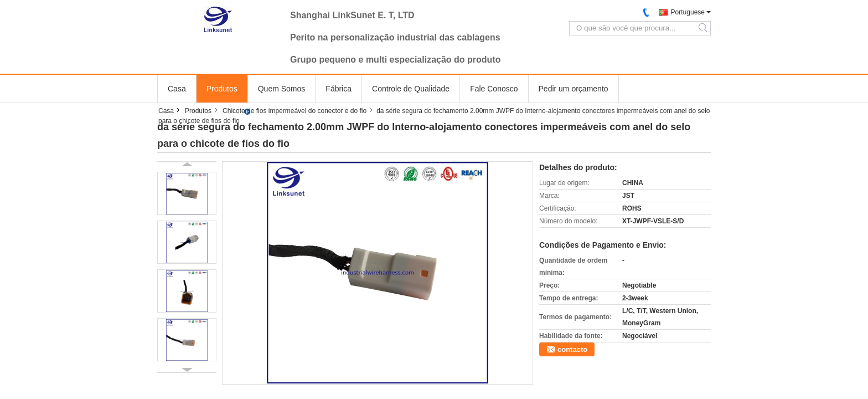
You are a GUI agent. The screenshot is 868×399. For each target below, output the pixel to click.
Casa (177, 89)
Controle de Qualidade (411, 89)
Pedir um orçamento (573, 89)
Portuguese (688, 12)
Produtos (222, 89)
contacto (572, 349)
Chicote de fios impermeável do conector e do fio (294, 111)
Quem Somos (282, 89)
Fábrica (339, 89)
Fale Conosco (494, 89)
